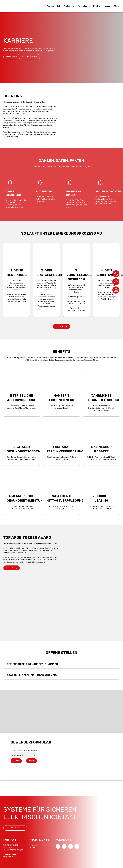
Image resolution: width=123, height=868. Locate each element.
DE (115, 6)
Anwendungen (84, 6)
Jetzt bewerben (31, 57)
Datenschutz (34, 847)
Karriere (97, 6)
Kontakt (107, 6)
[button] (62, 664)
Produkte (68, 6)
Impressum (33, 845)
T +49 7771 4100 (10, 854)
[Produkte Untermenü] (74, 6)
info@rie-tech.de (9, 857)
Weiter (31, 761)
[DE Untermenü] (119, 6)
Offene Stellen (12, 57)
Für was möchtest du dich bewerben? (24, 751)
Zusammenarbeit (53, 6)
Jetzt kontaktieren (15, 828)
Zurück (16, 761)
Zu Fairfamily (12, 568)
